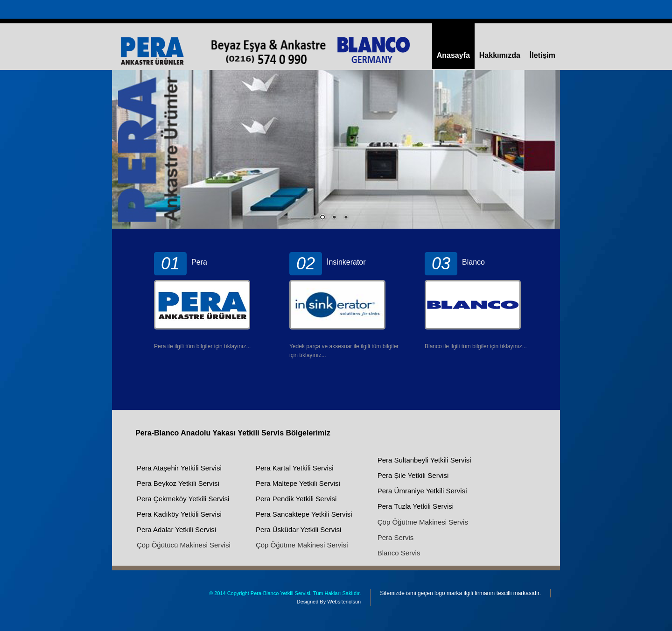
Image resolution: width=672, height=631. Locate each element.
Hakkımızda (500, 55)
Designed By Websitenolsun (329, 602)
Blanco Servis (399, 553)
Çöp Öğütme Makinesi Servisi (302, 545)
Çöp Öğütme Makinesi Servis (423, 522)
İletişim (542, 55)
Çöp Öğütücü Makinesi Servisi (184, 545)
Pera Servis (396, 537)
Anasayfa (453, 55)
